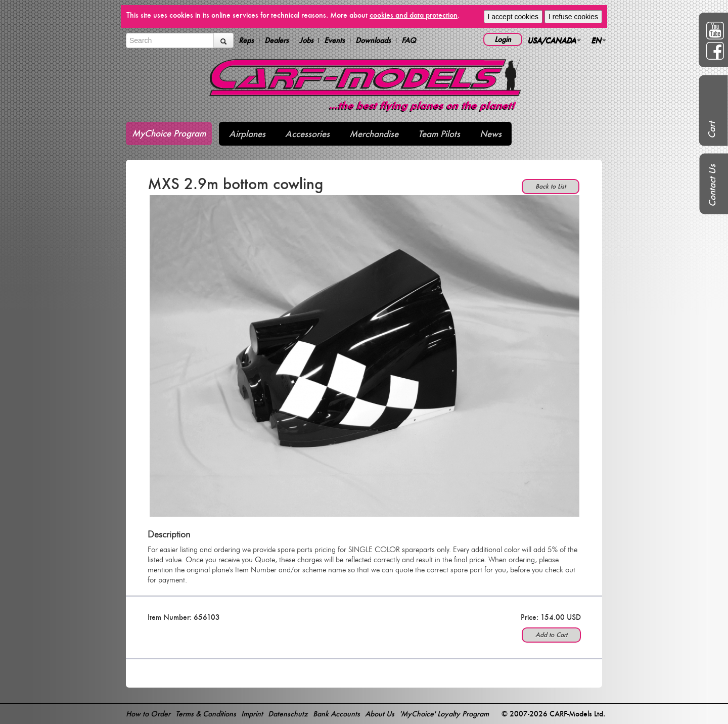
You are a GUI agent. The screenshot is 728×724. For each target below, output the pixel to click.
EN (599, 40)
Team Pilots (439, 134)
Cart (712, 130)
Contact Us (712, 186)
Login (503, 39)
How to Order (148, 714)
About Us (380, 714)
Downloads (373, 40)
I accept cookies (513, 17)
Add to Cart (551, 635)
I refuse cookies (573, 17)
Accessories (307, 134)
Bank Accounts (336, 714)
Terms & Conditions (206, 714)
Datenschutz (288, 714)
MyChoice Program (169, 133)
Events (334, 40)
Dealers (277, 40)
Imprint (252, 714)
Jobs (306, 40)
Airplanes (247, 134)
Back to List (551, 186)
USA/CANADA (554, 40)
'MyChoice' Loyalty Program (444, 714)
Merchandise (374, 134)
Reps (246, 40)
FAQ (409, 40)
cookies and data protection (414, 15)
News (491, 134)
